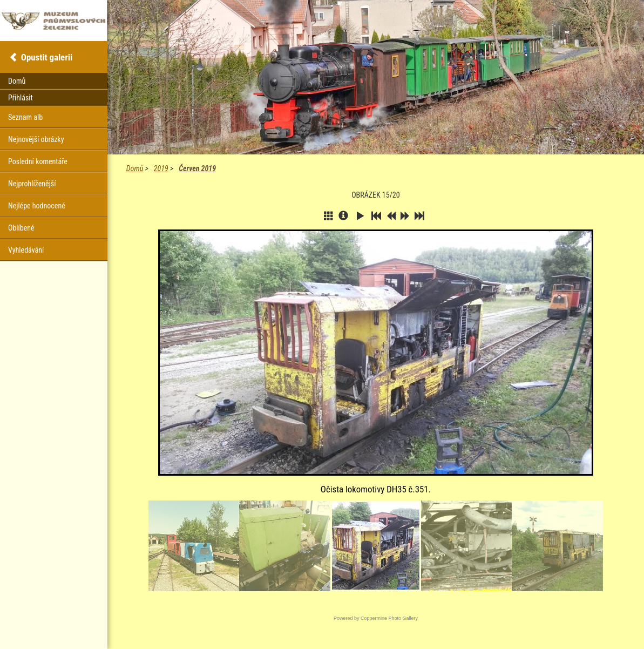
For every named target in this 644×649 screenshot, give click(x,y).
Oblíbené (21, 228)
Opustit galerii (47, 57)
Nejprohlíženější (32, 184)
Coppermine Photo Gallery (389, 618)
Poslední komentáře (38, 161)
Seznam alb (25, 117)
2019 (161, 168)
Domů (135, 168)
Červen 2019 (197, 168)
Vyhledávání (26, 250)
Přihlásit (21, 98)
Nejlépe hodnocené (37, 206)
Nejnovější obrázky (36, 139)
